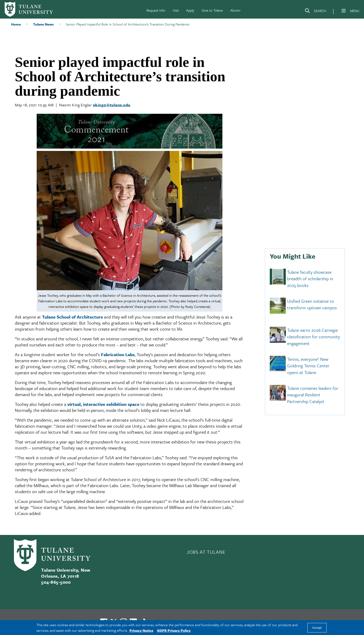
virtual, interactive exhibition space (103, 404)
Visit (176, 10)
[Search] (315, 12)
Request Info (156, 10)
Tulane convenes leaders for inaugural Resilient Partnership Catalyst (313, 395)
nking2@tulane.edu (112, 105)
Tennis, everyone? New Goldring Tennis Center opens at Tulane (308, 366)
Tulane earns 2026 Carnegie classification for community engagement (314, 337)
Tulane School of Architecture (72, 317)
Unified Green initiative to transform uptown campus (312, 304)
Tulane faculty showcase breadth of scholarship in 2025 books (310, 279)
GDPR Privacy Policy (174, 630)
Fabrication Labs (118, 354)
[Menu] (344, 11)
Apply (190, 10)
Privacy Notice (141, 630)
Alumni (235, 10)
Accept (317, 628)
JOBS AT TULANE (206, 552)
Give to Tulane (212, 10)
